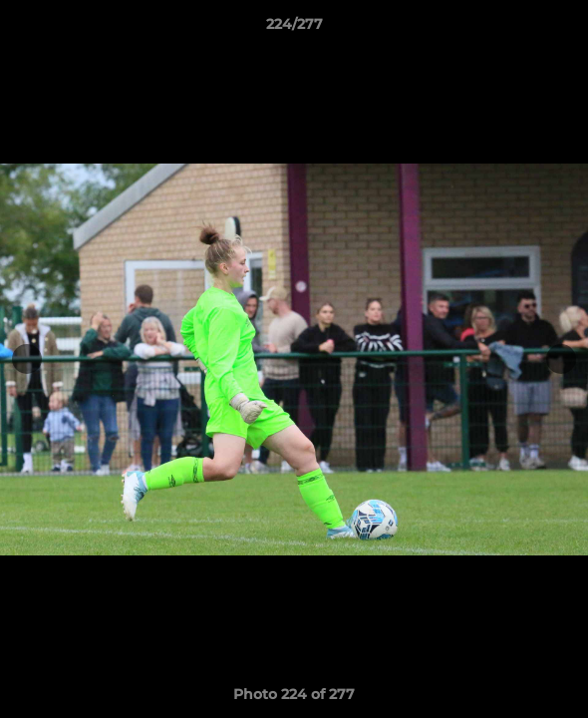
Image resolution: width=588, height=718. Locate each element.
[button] (564, 29)
